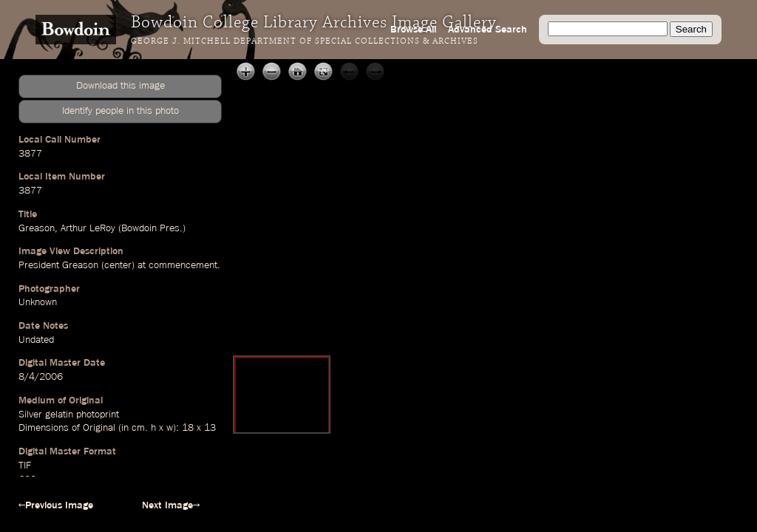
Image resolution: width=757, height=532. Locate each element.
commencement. (184, 265)
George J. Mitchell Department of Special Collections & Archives (305, 41)
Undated (36, 340)
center (118, 265)
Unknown (38, 302)
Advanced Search (488, 30)
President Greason (58, 265)
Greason (37, 228)
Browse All (413, 30)
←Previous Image (56, 505)
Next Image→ (171, 505)
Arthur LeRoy (88, 228)
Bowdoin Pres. (152, 228)
